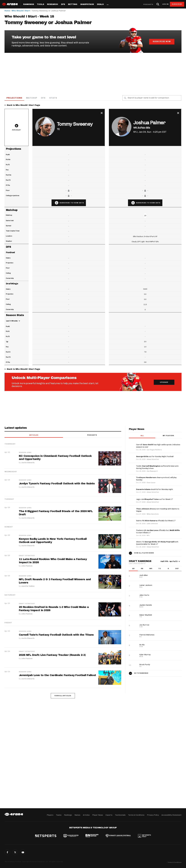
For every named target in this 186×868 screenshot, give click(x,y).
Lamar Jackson (146, 585)
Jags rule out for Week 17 (154, 499)
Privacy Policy (153, 815)
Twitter (15, 852)
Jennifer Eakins (28, 586)
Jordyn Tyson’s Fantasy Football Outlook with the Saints (57, 484)
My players (168, 436)
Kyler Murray (145, 655)
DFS (44, 98)
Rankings (29, 4)
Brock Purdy (145, 665)
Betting (73, 4)
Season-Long (25, 453)
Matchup (32, 98)
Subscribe (177, 4)
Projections (14, 98)
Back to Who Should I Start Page (24, 105)
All (142, 436)
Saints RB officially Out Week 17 (156, 521)
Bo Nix (142, 645)
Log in (165, 4)
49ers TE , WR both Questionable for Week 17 (157, 543)
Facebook (7, 852)
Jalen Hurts (144, 595)
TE (160, 569)
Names (77, 815)
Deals (100, 4)
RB (142, 569)
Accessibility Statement (171, 815)
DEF (177, 569)
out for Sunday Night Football (155, 457)
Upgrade (164, 382)
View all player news (144, 553)
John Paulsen (27, 566)
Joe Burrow (144, 625)
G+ (23, 852)
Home (7, 11)
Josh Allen (144, 575)
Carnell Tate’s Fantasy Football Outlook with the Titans (56, 635)
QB (133, 569)
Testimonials (120, 815)
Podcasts (148, 4)
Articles (34, 435)
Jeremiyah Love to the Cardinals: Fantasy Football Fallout (57, 675)
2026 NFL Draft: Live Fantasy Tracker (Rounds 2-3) (52, 655)
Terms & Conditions (136, 815)
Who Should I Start (21, 11)
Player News (98, 815)
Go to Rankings (141, 673)
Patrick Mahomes (147, 635)
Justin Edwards (28, 463)
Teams (59, 815)
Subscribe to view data (72, 203)
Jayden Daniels (146, 605)
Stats (53, 98)
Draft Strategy (27, 556)
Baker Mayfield (146, 615)
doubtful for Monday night (155, 489)
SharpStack (87, 4)
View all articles (63, 696)
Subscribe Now (162, 41)
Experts (109, 815)
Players (50, 815)
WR (151, 569)
